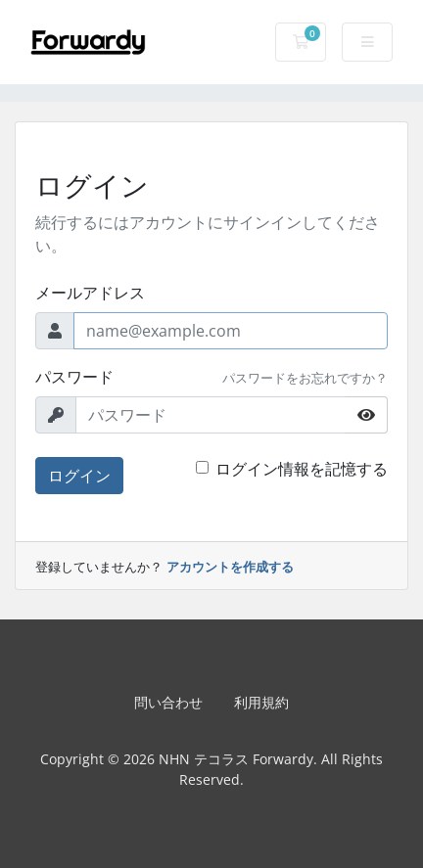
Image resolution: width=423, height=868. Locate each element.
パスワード (74, 377)
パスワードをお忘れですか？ (305, 378)
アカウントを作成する (230, 567)
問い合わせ (168, 702)
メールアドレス (90, 293)
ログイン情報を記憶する (302, 469)
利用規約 (261, 702)
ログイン (79, 476)
